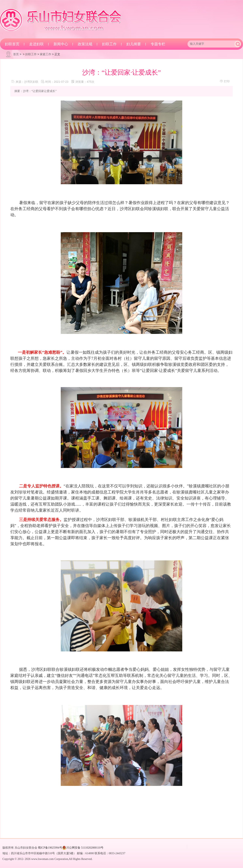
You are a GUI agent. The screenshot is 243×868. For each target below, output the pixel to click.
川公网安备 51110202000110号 (83, 848)
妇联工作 (109, 44)
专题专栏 (158, 44)
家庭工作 (46, 54)
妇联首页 (12, 44)
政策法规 (85, 44)
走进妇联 (36, 44)
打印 (225, 81)
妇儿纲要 (134, 44)
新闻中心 (61, 44)
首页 (16, 54)
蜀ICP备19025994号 (50, 848)
